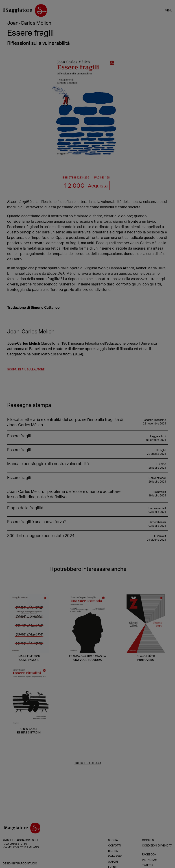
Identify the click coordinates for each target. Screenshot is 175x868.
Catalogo (115, 856)
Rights (113, 851)
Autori (113, 862)
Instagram (150, 860)
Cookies (148, 840)
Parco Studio (27, 864)
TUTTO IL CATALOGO (88, 763)
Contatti (114, 846)
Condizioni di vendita (157, 846)
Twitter (148, 865)
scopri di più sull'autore (26, 370)
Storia (113, 840)
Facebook (149, 855)
